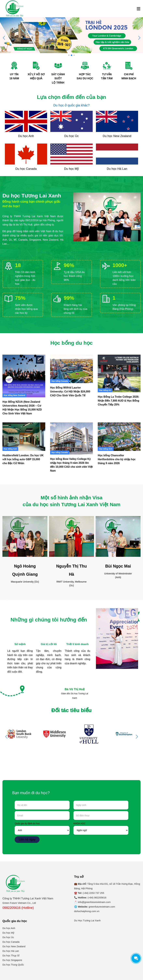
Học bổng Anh (10, 449)
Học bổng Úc (105, 390)
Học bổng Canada (60, 381)
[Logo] (15, 9)
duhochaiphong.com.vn (87, 911)
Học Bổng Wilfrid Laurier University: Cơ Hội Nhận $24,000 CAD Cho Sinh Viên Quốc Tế (70, 392)
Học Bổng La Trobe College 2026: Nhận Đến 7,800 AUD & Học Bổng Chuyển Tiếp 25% (118, 401)
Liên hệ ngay (27, 839)
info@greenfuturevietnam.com (94, 902)
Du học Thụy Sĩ (11, 955)
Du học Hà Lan (11, 951)
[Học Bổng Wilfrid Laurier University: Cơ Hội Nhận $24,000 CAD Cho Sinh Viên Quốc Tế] (72, 369)
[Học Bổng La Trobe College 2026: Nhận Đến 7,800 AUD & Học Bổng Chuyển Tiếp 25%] (119, 373)
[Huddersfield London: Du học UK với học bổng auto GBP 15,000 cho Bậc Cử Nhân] (24, 437)
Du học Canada (11, 942)
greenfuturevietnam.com (102, 907)
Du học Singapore (12, 960)
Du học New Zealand (14, 946)
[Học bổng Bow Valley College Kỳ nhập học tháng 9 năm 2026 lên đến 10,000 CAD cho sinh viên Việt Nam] (72, 438)
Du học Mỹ (8, 933)
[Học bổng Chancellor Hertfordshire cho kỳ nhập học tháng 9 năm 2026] (119, 437)
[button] (139, 38)
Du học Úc (8, 937)
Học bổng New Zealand (14, 395)
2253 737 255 (97, 893)
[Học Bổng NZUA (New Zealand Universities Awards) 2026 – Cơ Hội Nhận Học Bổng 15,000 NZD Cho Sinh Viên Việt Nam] (24, 376)
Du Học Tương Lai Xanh (87, 920)
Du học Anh (9, 928)
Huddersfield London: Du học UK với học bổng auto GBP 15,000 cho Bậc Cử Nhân (23, 459)
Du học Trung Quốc (13, 965)
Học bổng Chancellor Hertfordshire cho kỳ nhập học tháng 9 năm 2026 (117, 459)
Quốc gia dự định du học (27, 823)
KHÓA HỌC (79, 823)
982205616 (100, 897)
